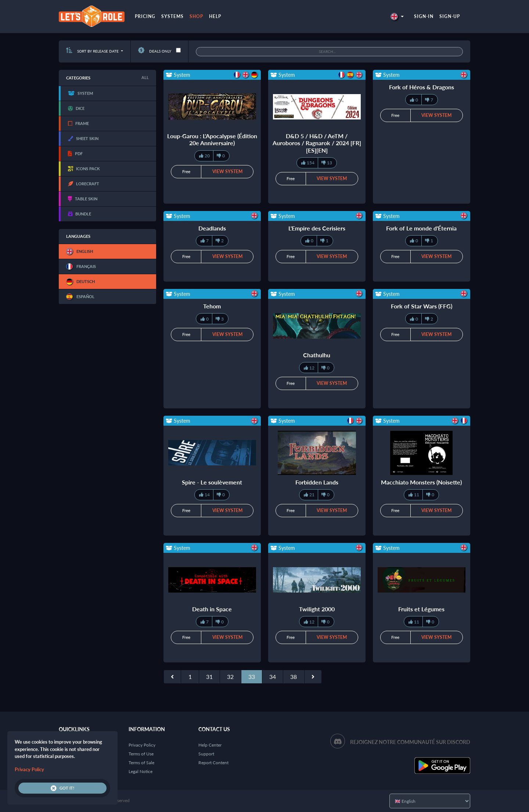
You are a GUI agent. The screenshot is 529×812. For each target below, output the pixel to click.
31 (209, 677)
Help (215, 16)
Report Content (213, 763)
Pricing (145, 16)
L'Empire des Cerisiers (317, 228)
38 (294, 677)
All (145, 77)
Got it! (62, 788)
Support (206, 754)
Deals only (155, 51)
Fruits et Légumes (421, 609)
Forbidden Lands (317, 482)
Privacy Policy (142, 745)
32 (230, 677)
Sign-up (450, 16)
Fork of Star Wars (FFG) (422, 306)
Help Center (210, 745)
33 (252, 677)
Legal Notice (141, 771)
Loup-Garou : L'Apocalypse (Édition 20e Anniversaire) (212, 139)
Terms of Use (141, 754)
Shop (196, 16)
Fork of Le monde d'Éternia (421, 228)
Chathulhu (317, 355)
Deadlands (212, 228)
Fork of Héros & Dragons (422, 87)
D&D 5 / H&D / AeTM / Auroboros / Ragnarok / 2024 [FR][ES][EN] (317, 143)
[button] (397, 16)
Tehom (212, 306)
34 (273, 677)
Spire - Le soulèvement (212, 482)
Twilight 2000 (317, 609)
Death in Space (212, 609)
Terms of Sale (141, 763)
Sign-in (424, 16)
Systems (172, 16)
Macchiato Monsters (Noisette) (421, 482)
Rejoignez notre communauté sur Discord (410, 742)
